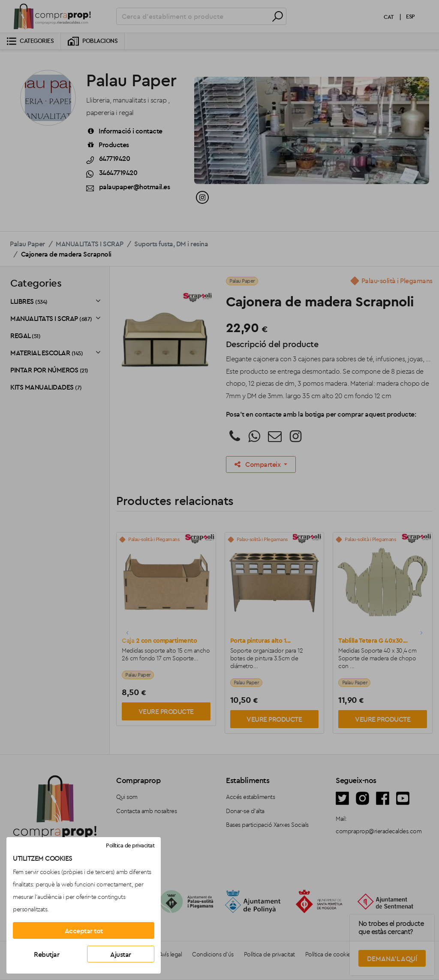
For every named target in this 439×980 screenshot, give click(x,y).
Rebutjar (47, 954)
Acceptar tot (84, 931)
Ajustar (121, 954)
